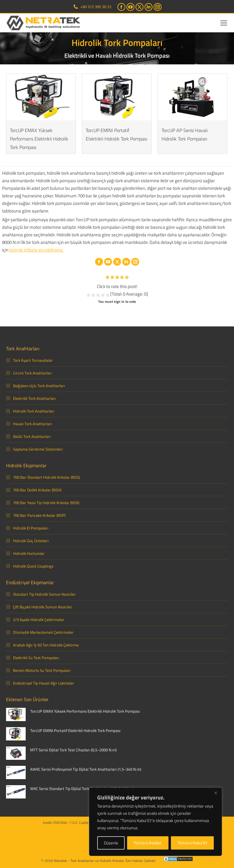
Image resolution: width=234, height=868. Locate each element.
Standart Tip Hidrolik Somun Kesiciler (44, 594)
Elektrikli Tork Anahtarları (34, 398)
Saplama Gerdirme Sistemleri (38, 449)
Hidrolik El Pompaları (31, 528)
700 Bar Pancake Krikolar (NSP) (39, 515)
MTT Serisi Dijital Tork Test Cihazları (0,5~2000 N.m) (73, 750)
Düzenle (111, 843)
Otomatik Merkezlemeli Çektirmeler (43, 632)
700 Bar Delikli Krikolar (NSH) (37, 490)
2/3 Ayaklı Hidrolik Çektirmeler (39, 620)
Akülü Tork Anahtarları (32, 436)
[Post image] (16, 714)
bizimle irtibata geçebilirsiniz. (37, 250)
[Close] (216, 793)
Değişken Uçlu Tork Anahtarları (39, 386)
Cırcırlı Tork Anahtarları (32, 373)
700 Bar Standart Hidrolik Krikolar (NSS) (46, 477)
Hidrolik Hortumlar (29, 553)
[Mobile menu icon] (224, 23)
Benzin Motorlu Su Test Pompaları (42, 670)
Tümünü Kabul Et (192, 843)
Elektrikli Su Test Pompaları (36, 658)
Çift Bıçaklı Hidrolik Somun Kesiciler (43, 607)
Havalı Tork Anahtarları (32, 424)
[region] (155, 822)
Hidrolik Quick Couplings (33, 566)
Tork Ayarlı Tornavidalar (33, 360)
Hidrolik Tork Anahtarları (34, 411)
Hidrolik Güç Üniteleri (31, 541)
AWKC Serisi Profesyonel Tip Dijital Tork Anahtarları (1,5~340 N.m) (86, 769)
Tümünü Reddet (148, 843)
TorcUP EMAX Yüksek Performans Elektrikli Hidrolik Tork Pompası (39, 139)
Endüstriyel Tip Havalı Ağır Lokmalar (43, 683)
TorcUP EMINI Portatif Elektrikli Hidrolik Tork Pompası (75, 730)
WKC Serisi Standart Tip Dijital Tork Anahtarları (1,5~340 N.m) (82, 789)
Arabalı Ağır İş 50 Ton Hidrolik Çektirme (46, 645)
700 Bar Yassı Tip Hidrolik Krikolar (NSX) (46, 503)
